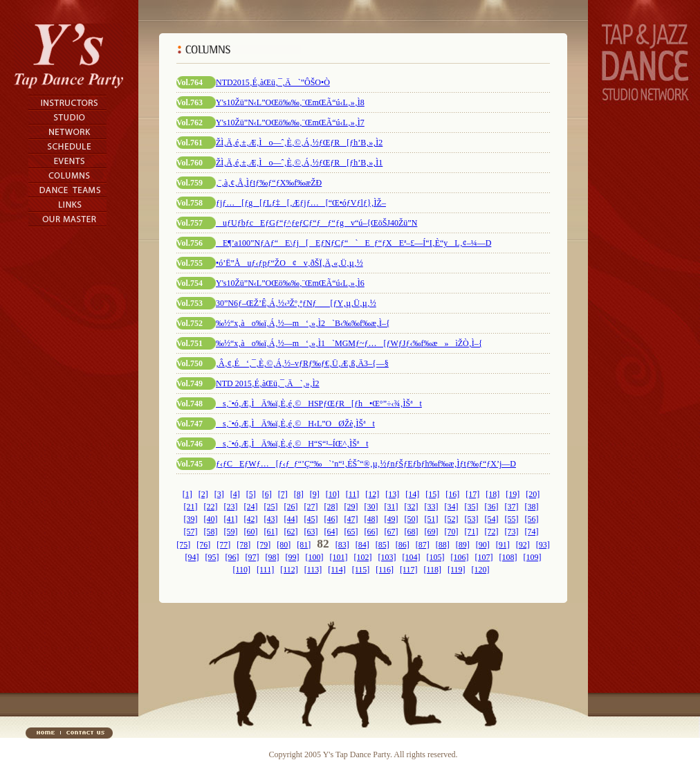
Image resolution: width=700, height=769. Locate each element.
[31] (392, 507)
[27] (311, 507)
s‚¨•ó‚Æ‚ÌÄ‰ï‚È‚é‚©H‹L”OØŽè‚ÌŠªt (295, 424)
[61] (271, 532)
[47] (351, 519)
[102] (363, 557)
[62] (291, 532)
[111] (265, 570)
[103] (387, 557)
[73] (512, 532)
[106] (460, 557)
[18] (492, 494)
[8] (299, 494)
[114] (337, 570)
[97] (252, 557)
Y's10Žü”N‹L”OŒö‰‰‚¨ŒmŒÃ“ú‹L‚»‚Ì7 (290, 123)
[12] (372, 494)
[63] (311, 532)
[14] (412, 494)
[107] (484, 557)
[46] (331, 519)
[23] (231, 507)
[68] (412, 532)
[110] (241, 570)
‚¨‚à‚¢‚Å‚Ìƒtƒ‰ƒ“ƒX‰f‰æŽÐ (269, 183)
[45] (311, 519)
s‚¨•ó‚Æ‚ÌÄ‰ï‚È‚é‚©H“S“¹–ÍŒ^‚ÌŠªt (292, 444)
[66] (371, 532)
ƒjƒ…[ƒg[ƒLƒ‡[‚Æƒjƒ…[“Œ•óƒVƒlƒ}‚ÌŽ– (301, 203)
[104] (412, 557)
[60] (251, 532)
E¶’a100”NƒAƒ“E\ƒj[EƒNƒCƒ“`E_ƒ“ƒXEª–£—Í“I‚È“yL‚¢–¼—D (353, 243)
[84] (362, 545)
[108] (508, 557)
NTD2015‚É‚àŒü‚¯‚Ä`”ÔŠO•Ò (273, 82)
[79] (264, 545)
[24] (251, 507)
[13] (392, 494)
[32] (412, 507)
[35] (472, 507)
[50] (412, 519)
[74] (532, 532)
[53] (472, 519)
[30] (371, 507)
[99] (293, 557)
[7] (283, 494)
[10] (333, 494)
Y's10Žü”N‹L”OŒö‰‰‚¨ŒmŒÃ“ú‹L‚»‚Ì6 (290, 283)
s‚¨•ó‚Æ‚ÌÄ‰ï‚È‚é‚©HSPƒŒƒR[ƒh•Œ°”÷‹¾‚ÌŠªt (319, 404)
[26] (291, 507)
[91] (503, 545)
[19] (513, 494)
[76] (203, 545)
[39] (191, 519)
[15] (432, 494)
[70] (452, 532)
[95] (212, 557)
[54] (492, 519)
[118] (432, 570)
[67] (392, 532)
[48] (371, 519)
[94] (192, 557)
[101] (339, 557)
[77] (223, 545)
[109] (533, 557)
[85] (383, 545)
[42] (251, 519)
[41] (231, 519)
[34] (452, 507)
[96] (232, 557)
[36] (492, 507)
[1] (187, 494)
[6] (267, 494)
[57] (191, 532)
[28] (331, 507)
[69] (432, 532)
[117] (409, 570)
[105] (436, 557)
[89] (463, 545)
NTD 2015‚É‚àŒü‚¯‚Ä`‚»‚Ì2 (268, 383)
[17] (472, 494)
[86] (403, 545)
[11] (353, 494)
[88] (443, 545)
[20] (533, 494)
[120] (481, 570)
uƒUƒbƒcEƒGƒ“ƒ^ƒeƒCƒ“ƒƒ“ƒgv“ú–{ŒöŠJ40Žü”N (316, 223)
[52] (452, 519)
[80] (284, 545)
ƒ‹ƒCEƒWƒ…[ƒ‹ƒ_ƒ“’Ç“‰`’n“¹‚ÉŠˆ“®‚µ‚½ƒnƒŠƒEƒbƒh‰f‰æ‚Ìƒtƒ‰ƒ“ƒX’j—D (366, 464)
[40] (211, 519)
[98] (273, 557)
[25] (271, 507)
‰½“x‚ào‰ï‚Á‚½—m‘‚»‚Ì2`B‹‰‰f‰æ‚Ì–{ (303, 323)
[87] (423, 545)
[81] (304, 545)
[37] (512, 507)
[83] (342, 545)
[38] (532, 507)
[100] (315, 557)
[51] (432, 519)
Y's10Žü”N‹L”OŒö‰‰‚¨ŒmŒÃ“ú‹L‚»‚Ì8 (290, 102)
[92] (523, 545)
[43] (271, 519)
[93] (543, 545)
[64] (331, 532)
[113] (313, 570)
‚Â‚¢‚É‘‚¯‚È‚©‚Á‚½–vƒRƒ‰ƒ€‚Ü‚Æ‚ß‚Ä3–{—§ (302, 363)
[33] (432, 507)
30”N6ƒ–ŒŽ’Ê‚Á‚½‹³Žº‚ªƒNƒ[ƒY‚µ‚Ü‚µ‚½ (296, 303)
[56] (532, 519)
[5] (251, 494)
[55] (512, 519)
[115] (361, 570)
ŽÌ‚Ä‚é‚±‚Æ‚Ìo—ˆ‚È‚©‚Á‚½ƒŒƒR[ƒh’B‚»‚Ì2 (299, 143)
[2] (203, 494)
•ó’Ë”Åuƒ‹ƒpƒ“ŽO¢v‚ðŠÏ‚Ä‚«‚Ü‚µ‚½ (289, 263)
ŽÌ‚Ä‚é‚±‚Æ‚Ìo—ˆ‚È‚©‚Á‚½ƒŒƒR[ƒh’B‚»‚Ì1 (299, 163)
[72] (492, 532)
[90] (483, 545)
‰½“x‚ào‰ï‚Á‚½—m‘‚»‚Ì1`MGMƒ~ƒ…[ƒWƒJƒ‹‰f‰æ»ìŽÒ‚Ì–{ (349, 343)
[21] (191, 507)
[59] (231, 532)
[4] (235, 494)
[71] (472, 532)
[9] (315, 494)
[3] (219, 494)
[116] (385, 570)
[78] (243, 545)
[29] (351, 507)
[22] (211, 507)
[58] (211, 532)
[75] (183, 545)
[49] (392, 519)
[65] (351, 532)
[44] (291, 519)
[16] (452, 494)
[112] (289, 570)
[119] (457, 570)
